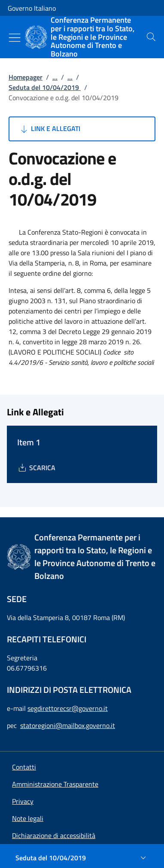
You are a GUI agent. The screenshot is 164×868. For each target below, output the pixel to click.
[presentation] (151, 37)
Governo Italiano (32, 8)
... (55, 77)
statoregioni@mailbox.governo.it (68, 725)
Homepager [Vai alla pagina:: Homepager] (26, 77)
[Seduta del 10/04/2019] (82, 858)
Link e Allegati (50, 129)
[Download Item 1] (36, 468)
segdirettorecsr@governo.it (68, 708)
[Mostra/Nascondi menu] (15, 38)
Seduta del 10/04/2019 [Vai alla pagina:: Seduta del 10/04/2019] (45, 87)
